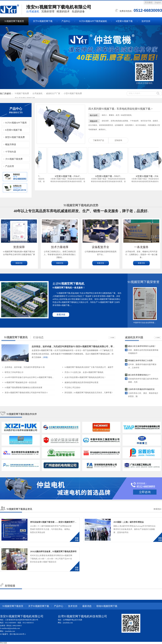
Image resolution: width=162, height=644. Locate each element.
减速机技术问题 (134, 337)
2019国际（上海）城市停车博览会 (129, 522)
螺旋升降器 (11, 144)
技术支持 (146, 21)
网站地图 (3, 643)
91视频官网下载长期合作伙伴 (22, 414)
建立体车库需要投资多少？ (139, 375)
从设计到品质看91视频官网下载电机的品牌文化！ (85, 377)
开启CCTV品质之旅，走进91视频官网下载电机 (84, 372)
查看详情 (19, 263)
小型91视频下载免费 (73, 93)
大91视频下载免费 (14, 159)
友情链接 (10, 586)
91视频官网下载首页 (14, 21)
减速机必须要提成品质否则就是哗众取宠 (81, 382)
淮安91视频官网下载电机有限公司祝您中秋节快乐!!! (26, 393)
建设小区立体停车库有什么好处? (142, 346)
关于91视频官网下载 (43, 21)
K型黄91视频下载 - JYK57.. (110, 176)
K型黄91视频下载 (124, 21)
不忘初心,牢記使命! (73, 387)
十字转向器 (11, 152)
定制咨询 (118, 140)
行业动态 (38, 337)
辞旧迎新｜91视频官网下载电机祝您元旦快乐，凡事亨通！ (89, 393)
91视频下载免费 (22, 93)
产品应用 (10, 166)
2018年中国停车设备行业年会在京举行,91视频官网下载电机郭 (30, 377)
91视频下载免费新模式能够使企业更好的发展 (23, 387)
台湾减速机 (37, 93)
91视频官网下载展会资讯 (19, 509)
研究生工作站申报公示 (14, 372)
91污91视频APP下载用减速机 (93, 21)
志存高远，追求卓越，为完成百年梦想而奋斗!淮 (25, 367)
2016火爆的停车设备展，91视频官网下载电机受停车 (53, 552)
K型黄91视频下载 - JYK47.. (70, 176)
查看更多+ (158, 509)
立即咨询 (145, 492)
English (158, 2)
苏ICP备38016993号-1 (18, 634)
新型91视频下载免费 (15, 137)
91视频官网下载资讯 (16, 337)
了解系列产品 (98, 140)
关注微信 (149, 2)
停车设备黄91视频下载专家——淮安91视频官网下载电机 (55, 522)
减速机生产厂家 (53, 93)
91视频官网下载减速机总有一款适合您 (21, 382)
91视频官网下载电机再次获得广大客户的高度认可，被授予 (89, 367)
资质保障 (19, 247)
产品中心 (66, 21)
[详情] (45, 357)
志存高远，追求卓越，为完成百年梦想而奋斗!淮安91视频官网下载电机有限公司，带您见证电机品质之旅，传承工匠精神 (90, 347)
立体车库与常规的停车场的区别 (141, 389)
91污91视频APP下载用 (16, 123)
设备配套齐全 (101, 247)
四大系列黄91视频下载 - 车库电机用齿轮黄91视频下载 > (120, 109)
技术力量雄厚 (60, 247)
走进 (68, 284)
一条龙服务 (141, 247)
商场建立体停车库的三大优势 (140, 361)
